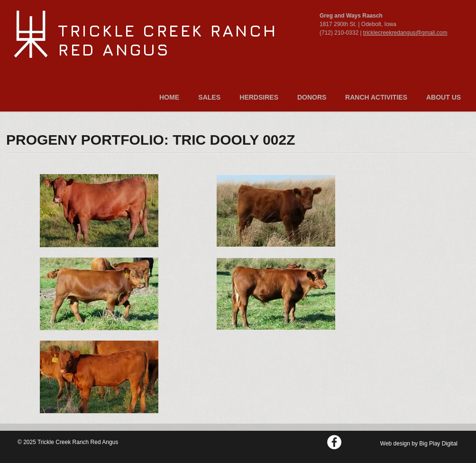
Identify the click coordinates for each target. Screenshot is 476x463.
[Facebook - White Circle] (334, 442)
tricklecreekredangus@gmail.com (405, 33)
